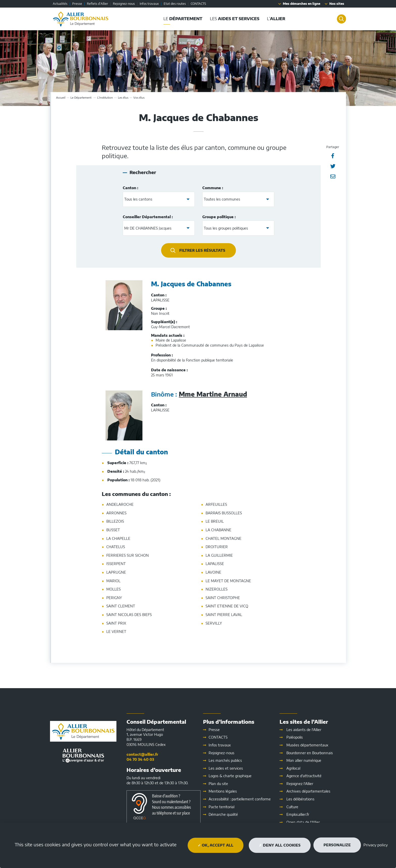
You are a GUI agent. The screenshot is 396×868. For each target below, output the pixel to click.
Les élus (123, 97)
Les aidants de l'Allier (304, 730)
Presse (77, 4)
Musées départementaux (307, 745)
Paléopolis (295, 737)
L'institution (105, 97)
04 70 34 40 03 (140, 759)
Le (81, 97)
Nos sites (337, 4)
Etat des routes (175, 4)
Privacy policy (376, 845)
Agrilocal (293, 768)
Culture (292, 807)
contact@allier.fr (142, 754)
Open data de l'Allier (303, 822)
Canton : (130, 188)
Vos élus (139, 97)
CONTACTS (198, 4)
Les (226, 768)
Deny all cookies (280, 845)
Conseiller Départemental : (148, 217)
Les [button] (233, 19)
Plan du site (218, 784)
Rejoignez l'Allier (300, 784)
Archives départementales (308, 791)
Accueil (61, 97)
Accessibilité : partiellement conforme (240, 799)
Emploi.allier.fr (298, 814)
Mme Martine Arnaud (213, 394)
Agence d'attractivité (304, 776)
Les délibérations (300, 799)
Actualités (60, 4)
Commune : (213, 188)
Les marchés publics (225, 760)
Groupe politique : (219, 217)
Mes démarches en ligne (302, 4)
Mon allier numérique (304, 760)
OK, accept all (216, 845)
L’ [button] (274, 19)
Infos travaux (149, 4)
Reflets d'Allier (97, 4)
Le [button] (181, 19)
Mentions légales (223, 791)
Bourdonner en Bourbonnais (310, 753)
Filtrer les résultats (202, 250)
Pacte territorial (221, 807)
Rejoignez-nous (124, 4)
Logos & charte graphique (230, 776)
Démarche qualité (223, 814)
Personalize (337, 845)
